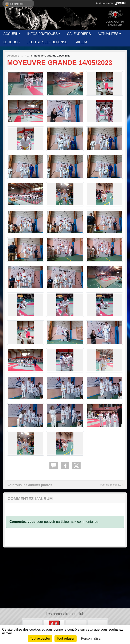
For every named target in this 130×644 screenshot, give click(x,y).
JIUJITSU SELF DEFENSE (47, 42)
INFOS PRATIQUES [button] (42, 34)
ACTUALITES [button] (108, 34)
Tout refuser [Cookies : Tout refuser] (65, 638)
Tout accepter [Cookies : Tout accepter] (40, 638)
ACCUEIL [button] (11, 34)
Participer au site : (111, 3)
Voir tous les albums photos (30, 485)
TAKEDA (81, 42)
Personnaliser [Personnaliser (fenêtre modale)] (91, 638)
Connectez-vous (23, 522)
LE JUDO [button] (11, 42)
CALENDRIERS (79, 34)
